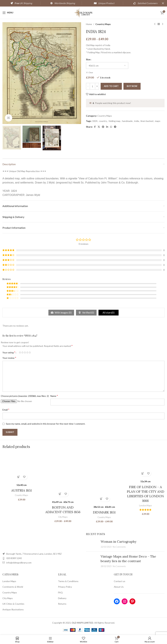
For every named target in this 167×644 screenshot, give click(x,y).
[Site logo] (84, 12)
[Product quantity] (92, 86)
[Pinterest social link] (103, 127)
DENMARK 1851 (104, 512)
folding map (114, 121)
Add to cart (111, 86)
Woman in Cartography (119, 541)
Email (6, 409)
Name (54, 396)
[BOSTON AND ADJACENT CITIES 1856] (63, 475)
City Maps (63, 517)
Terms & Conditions (68, 581)
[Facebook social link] (95, 127)
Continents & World (13, 587)
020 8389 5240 (14, 558)
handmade (127, 121)
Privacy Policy (65, 587)
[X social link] (99, 127)
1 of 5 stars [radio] (20, 352)
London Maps (145, 505)
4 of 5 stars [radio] (27, 352)
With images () (63, 313)
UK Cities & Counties (13, 604)
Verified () (88, 313)
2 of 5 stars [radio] (22, 352)
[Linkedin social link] (107, 127)
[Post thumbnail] (92, 544)
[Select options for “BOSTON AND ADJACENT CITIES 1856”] (60, 494)
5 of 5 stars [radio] (30, 352)
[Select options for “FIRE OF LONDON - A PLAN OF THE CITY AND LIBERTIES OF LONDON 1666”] (143, 473)
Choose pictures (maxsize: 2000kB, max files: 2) (25, 396)
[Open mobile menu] (8, 13)
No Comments (119, 547)
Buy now (132, 86)
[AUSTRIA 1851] (22, 467)
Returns (62, 604)
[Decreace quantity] (88, 86)
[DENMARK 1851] (104, 478)
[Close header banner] (163, 3)
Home (89, 24)
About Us (119, 587)
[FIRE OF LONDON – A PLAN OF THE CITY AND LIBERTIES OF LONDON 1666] (146, 465)
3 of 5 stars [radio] (25, 352)
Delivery (62, 598)
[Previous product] (155, 24)
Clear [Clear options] (91, 72)
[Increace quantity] (97, 86)
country (103, 121)
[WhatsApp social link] (111, 127)
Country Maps (103, 24)
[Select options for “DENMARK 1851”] (101, 499)
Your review (9, 358)
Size (88, 59)
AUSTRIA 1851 (21, 490)
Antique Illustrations (13, 609)
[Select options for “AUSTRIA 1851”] (19, 477)
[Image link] (35, 541)
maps (158, 121)
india (137, 121)
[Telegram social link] (115, 127)
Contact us (120, 581)
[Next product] (163, 24)
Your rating (9, 352)
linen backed (147, 121)
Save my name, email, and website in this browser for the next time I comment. (46, 424)
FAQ (60, 592)
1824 (95, 121)
